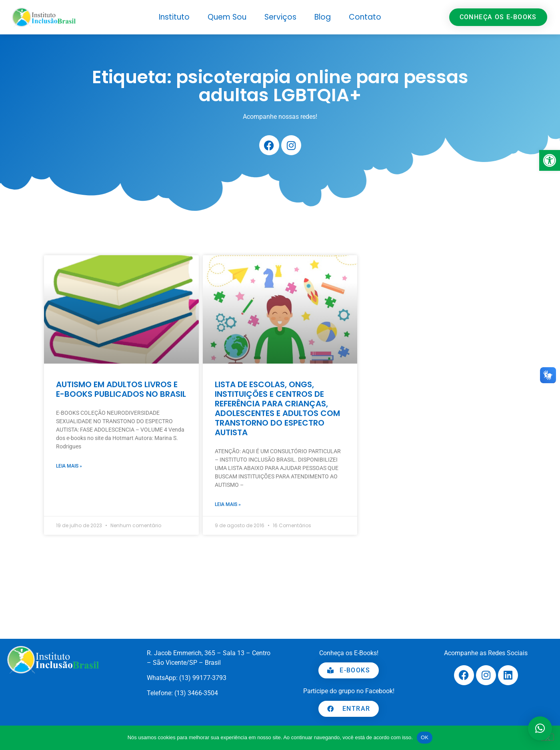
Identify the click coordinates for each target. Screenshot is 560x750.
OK (425, 737)
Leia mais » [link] (69, 466)
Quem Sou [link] (227, 17)
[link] (550, 160)
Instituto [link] (174, 17)
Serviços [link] (280, 17)
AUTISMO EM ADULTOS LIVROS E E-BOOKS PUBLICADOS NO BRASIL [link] (121, 389)
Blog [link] (323, 17)
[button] (540, 728)
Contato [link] (365, 17)
